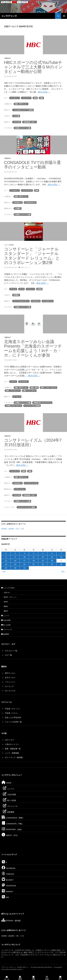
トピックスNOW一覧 (13, 722)
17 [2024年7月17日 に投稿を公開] (24, 561)
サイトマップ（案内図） (15, 757)
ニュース (5, 616)
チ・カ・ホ (17, 397)
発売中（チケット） (10, 597)
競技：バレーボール (30, 391)
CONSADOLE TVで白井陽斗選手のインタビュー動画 (33, 165)
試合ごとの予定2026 (13, 717)
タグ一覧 (8, 655)
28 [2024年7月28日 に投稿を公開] (61, 564)
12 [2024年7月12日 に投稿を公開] (43, 557)
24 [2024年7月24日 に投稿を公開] (24, 564)
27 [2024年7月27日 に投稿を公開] (52, 564)
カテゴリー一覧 (11, 651)
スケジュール (7, 630)
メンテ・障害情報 (12, 753)
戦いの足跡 (6, 625)
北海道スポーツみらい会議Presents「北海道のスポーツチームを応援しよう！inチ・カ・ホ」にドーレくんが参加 (33, 348)
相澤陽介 (16, 295)
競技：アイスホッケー (13, 391)
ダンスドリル (10, 691)
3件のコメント (25, 267)
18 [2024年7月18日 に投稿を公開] (34, 561)
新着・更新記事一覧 (13, 749)
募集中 (6, 611)
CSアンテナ (10, 740)
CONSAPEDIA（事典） (13, 818)
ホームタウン (24, 382)
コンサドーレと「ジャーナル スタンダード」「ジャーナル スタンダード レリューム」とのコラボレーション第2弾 (32, 256)
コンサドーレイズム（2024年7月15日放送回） (33, 442)
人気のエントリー (12, 744)
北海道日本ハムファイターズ (43, 403)
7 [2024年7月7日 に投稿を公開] (61, 553)
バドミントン (10, 682)
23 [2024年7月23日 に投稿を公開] (15, 564)
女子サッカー (10, 677)
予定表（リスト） (12, 713)
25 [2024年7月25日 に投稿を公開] (34, 564)
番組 (42, 98)
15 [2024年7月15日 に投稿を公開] (6, 561)
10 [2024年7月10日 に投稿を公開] (24, 557)
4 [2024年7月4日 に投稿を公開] (34, 553)
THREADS (8, 874)
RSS (5, 897)
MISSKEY (7, 892)
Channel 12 (18, 202)
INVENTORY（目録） (12, 829)
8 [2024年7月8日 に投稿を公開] (6, 557)
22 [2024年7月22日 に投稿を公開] (6, 564)
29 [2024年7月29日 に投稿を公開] (6, 568)
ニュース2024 (9, 245)
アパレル (13, 289)
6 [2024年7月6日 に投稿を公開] (52, 553)
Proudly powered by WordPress (42, 967)
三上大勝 (16, 116)
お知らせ (7, 592)
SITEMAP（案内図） (12, 921)
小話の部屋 (6, 620)
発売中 (6, 602)
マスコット (31, 289)
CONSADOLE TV (30, 202)
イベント (13, 382)
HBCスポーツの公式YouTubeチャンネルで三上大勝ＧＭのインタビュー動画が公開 (33, 67)
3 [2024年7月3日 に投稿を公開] (24, 553)
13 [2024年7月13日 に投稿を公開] (52, 557)
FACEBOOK (8, 868)
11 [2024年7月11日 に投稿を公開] (34, 557)
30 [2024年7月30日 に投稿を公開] (15, 568)
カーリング (9, 686)
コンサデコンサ (9, 16)
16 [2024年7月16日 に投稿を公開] (15, 561)
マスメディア (26, 98)
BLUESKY (7, 880)
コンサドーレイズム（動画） (27, 507)
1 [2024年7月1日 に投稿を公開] (6, 553)
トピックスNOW (8, 588)
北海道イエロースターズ (14, 406)
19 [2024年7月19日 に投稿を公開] (43, 561)
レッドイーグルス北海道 (32, 406)
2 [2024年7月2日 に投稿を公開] (15, 553)
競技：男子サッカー (21, 104)
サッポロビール (48, 301)
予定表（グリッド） (13, 709)
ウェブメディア (27, 190)
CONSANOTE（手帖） (12, 824)
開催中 (6, 606)
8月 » (63, 572)
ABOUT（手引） (10, 835)
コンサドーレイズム (31, 483)
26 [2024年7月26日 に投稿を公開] (43, 564)
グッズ (22, 289)
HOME (4, 529)
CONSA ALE (36, 301)
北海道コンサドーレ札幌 (23, 128)
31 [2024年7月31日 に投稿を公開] (24, 568)
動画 (35, 98)
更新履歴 (5, 634)
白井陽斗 (18, 208)
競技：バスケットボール (49, 388)
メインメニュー (64, 16)
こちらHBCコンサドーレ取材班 (23, 110)
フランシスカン (20, 489)
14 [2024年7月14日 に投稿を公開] (61, 557)
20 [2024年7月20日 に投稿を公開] (52, 561)
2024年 (11, 529)
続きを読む (44, 92)
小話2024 (7, 58)
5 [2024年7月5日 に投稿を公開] (43, 553)
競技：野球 (34, 388)
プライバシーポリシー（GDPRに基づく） (15, 967)
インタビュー (15, 98)
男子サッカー (10, 673)
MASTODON (9, 886)
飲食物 (40, 289)
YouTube (17, 122)
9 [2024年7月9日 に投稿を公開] (15, 557)
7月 (17, 529)
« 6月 (4, 572)
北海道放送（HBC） (30, 122)
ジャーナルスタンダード (21, 301)
